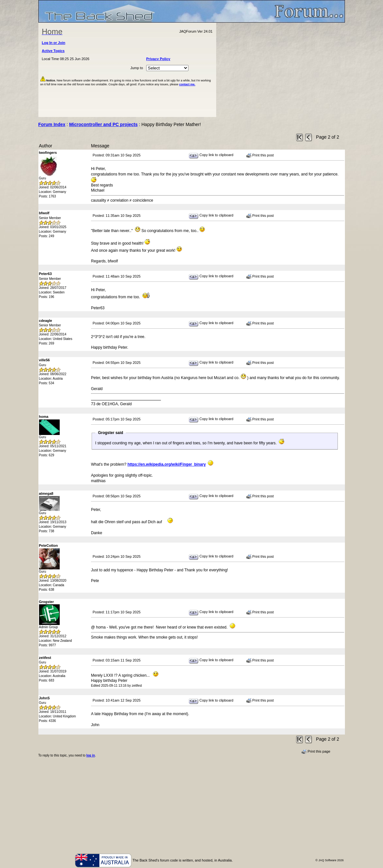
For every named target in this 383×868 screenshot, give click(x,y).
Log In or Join (54, 43)
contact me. (187, 84)
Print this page (316, 752)
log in (91, 755)
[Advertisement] (280, 70)
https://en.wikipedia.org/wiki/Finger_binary (167, 464)
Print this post (260, 155)
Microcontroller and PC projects (103, 124)
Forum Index (52, 124)
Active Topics (53, 51)
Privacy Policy (158, 59)
